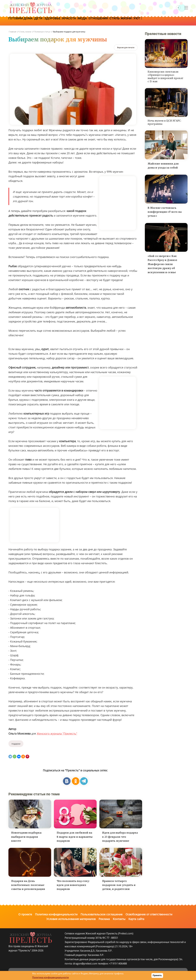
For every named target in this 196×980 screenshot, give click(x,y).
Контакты (119, 919)
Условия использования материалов (71, 919)
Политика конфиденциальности (56, 914)
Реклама (104, 919)
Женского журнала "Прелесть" (57, 734)
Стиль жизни (141, 21)
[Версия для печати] (126, 48)
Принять (157, 975)
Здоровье (61, 21)
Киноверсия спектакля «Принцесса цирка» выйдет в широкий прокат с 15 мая (165, 76)
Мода (97, 21)
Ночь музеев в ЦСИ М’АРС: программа (164, 122)
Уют (161, 21)
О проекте (25, 914)
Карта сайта (136, 919)
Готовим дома (23, 21)
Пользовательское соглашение (102, 914)
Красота (81, 21)
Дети (44, 21)
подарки (16, 744)
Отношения (116, 21)
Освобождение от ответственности (149, 914)
